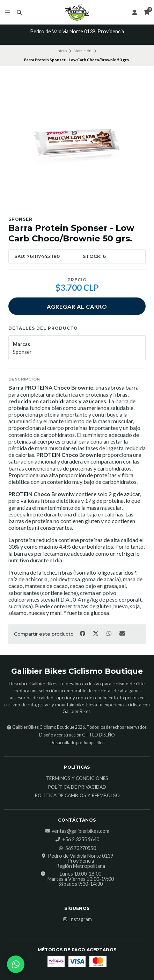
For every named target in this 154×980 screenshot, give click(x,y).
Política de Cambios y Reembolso (77, 796)
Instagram (77, 919)
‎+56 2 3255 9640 (77, 839)
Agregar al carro (77, 306)
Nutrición (83, 51)
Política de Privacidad (77, 787)
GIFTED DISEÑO (98, 735)
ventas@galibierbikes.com (77, 831)
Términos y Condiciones (77, 779)
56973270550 (77, 848)
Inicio (62, 51)
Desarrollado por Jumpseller (77, 743)
